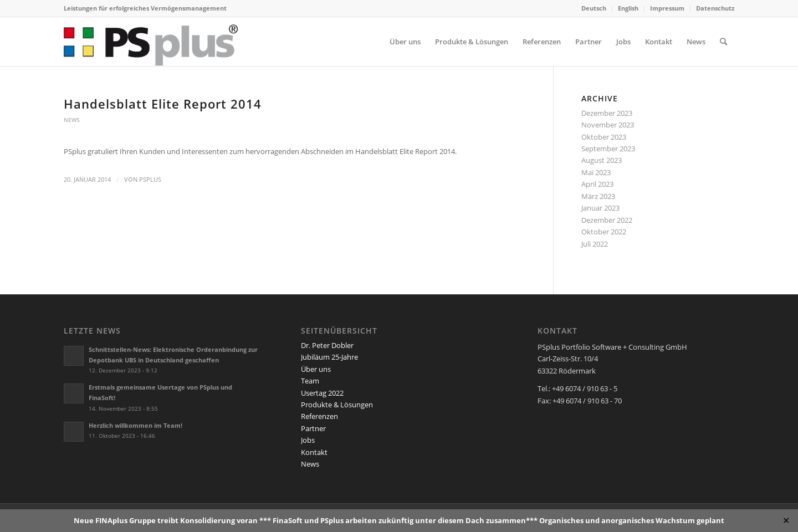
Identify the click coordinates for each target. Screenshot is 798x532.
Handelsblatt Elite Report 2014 (163, 104)
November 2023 (608, 125)
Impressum (667, 8)
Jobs (308, 440)
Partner (313, 428)
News (71, 120)
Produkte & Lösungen (337, 405)
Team (310, 381)
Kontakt (314, 452)
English (628, 8)
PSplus (150, 180)
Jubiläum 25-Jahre (329, 357)
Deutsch (594, 8)
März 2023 (598, 196)
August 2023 (602, 160)
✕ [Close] (786, 521)
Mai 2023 (596, 172)
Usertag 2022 (322, 393)
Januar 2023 (600, 208)
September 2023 (608, 149)
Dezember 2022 (607, 220)
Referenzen (319, 416)
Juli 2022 (595, 244)
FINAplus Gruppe (126, 520)
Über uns (316, 369)
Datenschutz (715, 8)
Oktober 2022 (604, 232)
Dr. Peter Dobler (327, 345)
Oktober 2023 (604, 137)
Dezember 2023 (607, 113)
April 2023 (597, 184)
